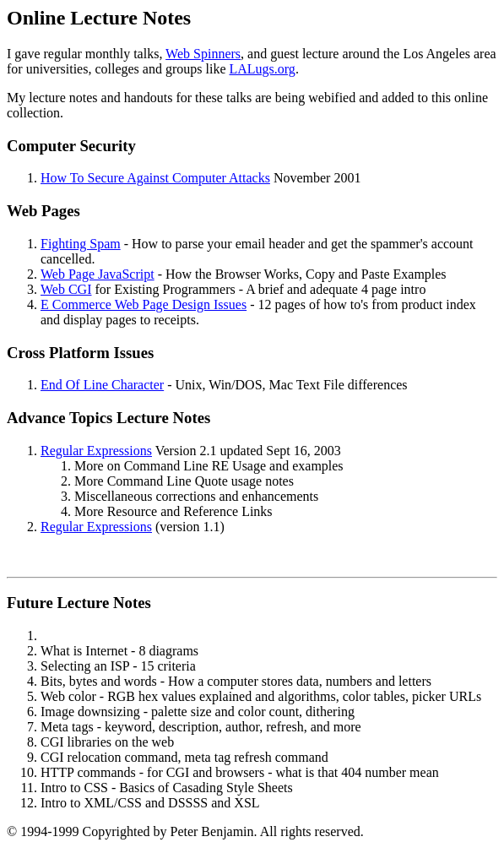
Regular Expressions (96, 451)
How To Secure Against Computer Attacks (155, 178)
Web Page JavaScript (98, 274)
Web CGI (66, 289)
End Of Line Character (102, 385)
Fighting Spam (81, 244)
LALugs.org (263, 69)
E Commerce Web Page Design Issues (144, 304)
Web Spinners (203, 54)
